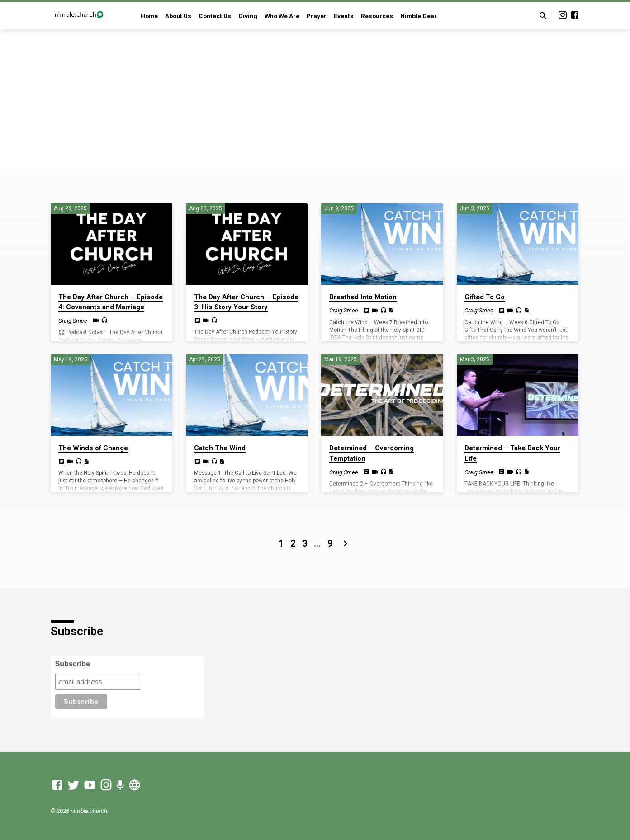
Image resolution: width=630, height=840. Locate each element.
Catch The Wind (220, 448)
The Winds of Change (93, 448)
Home (149, 16)
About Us (178, 16)
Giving (248, 16)
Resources (377, 16)
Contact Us (215, 16)
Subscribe (73, 664)
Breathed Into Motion (363, 297)
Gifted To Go (485, 297)
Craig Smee (73, 321)
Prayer (317, 16)
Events (344, 16)
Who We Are (282, 16)
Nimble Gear (419, 16)
